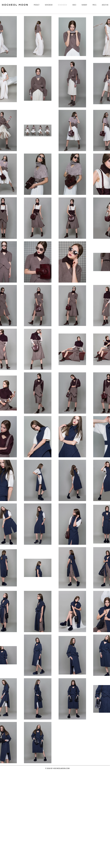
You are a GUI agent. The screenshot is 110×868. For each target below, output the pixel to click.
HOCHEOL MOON (15, 5)
